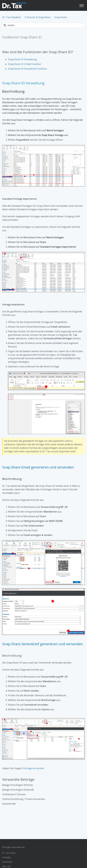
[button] (82, 5)
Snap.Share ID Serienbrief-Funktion (27, 69)
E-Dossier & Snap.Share (38, 17)
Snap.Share (61, 17)
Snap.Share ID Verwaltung (22, 59)
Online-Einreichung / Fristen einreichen (24, 799)
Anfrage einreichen (34, 768)
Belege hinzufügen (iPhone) (17, 785)
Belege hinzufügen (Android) (18, 790)
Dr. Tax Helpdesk (12, 17)
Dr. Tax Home (9, 853)
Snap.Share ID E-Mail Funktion (25, 64)
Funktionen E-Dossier (14, 794)
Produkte (6, 857)
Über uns (6, 866)
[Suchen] (43, 25)
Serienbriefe (9, 804)
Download (7, 862)
